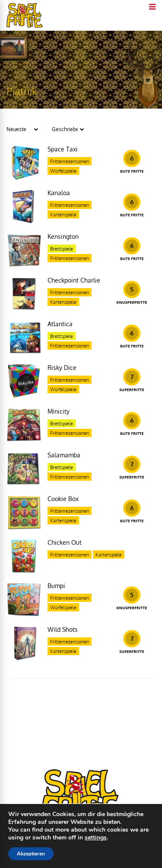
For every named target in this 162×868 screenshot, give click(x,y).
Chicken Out (65, 542)
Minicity (59, 411)
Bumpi (56, 586)
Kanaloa (59, 193)
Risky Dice (62, 368)
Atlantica (60, 324)
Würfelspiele (63, 171)
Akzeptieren (31, 854)
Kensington (63, 236)
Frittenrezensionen (70, 161)
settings (96, 838)
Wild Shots (63, 629)
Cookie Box (63, 499)
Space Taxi (63, 149)
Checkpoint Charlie (74, 280)
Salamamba (64, 455)
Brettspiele (62, 249)
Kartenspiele (63, 215)
